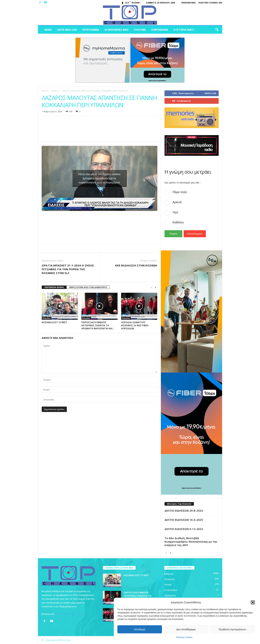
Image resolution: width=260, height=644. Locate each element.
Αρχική (45, 91)
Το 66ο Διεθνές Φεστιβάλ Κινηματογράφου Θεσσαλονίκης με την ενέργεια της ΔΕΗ (191, 542)
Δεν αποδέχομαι (186, 629)
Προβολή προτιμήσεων (232, 629)
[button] (253, 602)
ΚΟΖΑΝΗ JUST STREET (54, 322)
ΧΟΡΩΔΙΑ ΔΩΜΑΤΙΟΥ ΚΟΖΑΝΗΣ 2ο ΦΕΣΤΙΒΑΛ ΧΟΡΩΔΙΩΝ (135, 325)
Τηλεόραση (170, 595)
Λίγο (175, 212)
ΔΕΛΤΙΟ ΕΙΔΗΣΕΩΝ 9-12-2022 (184, 529)
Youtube (140, 30)
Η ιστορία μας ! (184, 30)
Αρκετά (177, 202)
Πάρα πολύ (180, 192)
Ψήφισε (173, 234)
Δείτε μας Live (67, 30)
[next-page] (155, 287)
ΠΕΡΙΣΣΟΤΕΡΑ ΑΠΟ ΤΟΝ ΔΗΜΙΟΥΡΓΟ (88, 287)
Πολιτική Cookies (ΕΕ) (210, 3)
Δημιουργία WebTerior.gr (58, 640)
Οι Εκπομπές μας (117, 30)
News (48, 30)
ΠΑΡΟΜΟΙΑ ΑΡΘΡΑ (54, 287)
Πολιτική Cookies (184, 637)
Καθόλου (178, 222)
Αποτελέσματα (195, 234)
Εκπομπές (170, 579)
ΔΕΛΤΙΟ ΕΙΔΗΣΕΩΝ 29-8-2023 (184, 511)
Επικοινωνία (188, 3)
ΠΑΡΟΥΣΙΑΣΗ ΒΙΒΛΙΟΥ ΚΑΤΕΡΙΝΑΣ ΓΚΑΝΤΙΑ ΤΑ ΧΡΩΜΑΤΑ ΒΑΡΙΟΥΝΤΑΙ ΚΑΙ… (98, 325)
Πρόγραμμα (91, 30)
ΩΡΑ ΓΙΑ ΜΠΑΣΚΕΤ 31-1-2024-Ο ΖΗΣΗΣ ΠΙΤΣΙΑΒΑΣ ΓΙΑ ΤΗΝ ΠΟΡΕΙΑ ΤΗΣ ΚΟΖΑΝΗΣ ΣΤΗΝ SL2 (68, 269)
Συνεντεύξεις (171, 590)
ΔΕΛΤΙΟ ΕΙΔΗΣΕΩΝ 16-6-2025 (184, 520)
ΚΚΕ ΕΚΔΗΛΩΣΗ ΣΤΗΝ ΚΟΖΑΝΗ (136, 265)
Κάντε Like (210, 93)
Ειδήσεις (55, 91)
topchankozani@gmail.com (70, 614)
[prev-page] (151, 287)
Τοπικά (168, 585)
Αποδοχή (140, 629)
